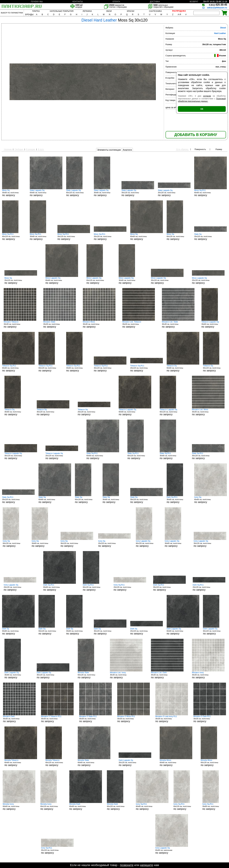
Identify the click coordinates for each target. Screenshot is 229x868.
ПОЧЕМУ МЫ (37, 2)
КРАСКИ (131, 11)
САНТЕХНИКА (155, 11)
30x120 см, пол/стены (138, 193)
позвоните (127, 865)
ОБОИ (109, 11)
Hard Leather (220, 33)
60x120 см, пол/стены (78, 193)
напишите (146, 865)
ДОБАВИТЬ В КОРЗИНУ (196, 135)
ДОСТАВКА (155, 2)
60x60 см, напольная (172, 850)
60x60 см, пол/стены (46, 193)
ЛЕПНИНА (87, 11)
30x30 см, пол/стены (20, 324)
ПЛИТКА (36, 11)
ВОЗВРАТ (194, 2)
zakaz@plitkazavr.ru (217, 8)
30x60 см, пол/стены (14, 193)
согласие (207, 96)
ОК (202, 109)
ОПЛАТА (116, 2)
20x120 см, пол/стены (174, 193)
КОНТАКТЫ (78, 2)
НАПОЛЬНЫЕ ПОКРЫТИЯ (62, 11)
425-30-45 (218, 5)
